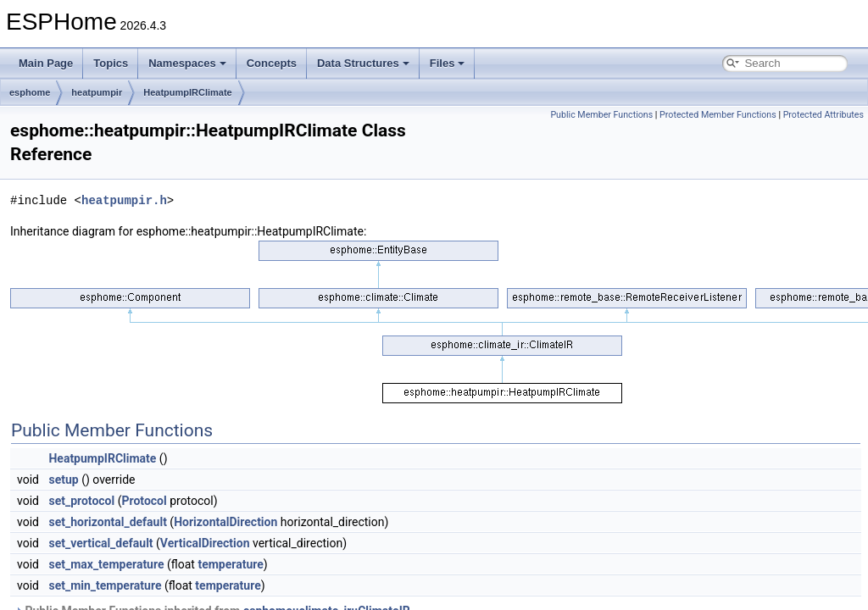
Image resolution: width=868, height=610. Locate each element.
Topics (111, 63)
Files (448, 63)
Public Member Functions (601, 115)
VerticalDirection (205, 543)
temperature (230, 564)
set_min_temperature (105, 585)
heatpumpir (97, 92)
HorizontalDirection (225, 522)
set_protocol (81, 501)
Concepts (272, 63)
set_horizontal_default (107, 522)
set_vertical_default (100, 543)
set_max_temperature (106, 564)
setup (63, 480)
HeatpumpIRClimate (188, 92)
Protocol (144, 501)
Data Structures (363, 63)
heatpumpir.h (124, 200)
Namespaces (187, 63)
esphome (30, 92)
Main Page (46, 63)
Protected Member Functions (718, 115)
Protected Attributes (823, 115)
